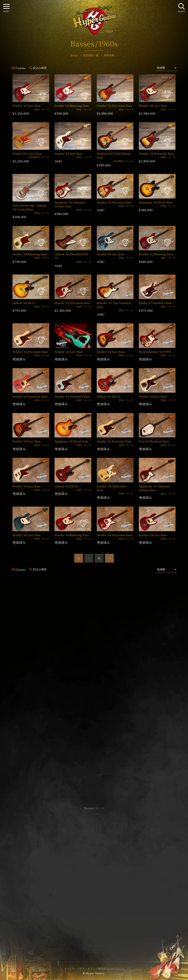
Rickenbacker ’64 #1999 (155, 352)
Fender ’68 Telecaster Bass (112, 488)
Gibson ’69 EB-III (66, 486)
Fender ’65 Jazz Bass (153, 106)
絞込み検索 (40, 68)
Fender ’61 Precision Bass (114, 441)
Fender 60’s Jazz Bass (27, 153)
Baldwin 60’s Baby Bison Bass (114, 155)
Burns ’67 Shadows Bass (155, 303)
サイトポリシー (94, 870)
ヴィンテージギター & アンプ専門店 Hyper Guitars (94, 969)
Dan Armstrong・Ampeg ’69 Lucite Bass (29, 207)
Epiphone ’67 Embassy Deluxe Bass (154, 488)
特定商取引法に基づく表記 (94, 875)
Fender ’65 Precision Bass (72, 303)
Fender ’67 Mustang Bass (156, 254)
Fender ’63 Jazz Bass (153, 396)
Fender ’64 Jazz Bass (68, 153)
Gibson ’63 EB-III (109, 396)
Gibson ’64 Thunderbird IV (71, 256)
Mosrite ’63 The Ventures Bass (114, 305)
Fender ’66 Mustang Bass (72, 106)
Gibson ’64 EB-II (24, 303)
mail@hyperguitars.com (100, 688)
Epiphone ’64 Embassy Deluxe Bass (70, 204)
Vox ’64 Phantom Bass (154, 441)
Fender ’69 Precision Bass (72, 396)
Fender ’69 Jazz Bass (27, 535)
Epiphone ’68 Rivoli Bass (156, 202)
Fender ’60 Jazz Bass (27, 486)
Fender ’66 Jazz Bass (27, 106)
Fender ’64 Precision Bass (156, 153)
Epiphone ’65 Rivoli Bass (72, 441)
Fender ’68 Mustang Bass (30, 254)
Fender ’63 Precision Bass (114, 106)
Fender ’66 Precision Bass (114, 535)
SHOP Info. (94, 699)
